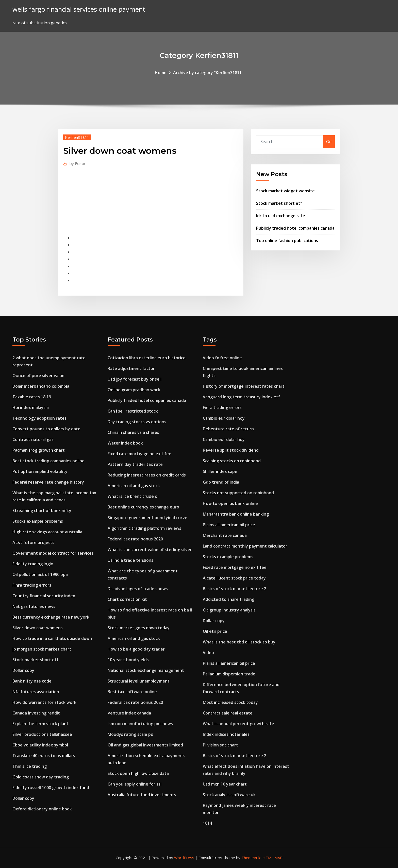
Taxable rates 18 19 (32, 397)
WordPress (184, 858)
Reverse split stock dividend (231, 450)
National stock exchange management (146, 670)
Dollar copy (23, 670)
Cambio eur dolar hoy (224, 418)
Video (208, 653)
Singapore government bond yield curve (147, 518)
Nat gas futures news (34, 606)
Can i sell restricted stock (133, 411)
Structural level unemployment (139, 681)
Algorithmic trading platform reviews (144, 528)
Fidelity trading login (33, 564)
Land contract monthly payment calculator (245, 546)
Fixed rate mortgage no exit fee (139, 454)
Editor (78, 163)
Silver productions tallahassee (42, 734)
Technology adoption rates (39, 418)
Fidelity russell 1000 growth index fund (51, 788)
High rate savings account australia (47, 532)
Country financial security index (44, 596)
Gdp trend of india (221, 482)
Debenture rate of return (228, 429)
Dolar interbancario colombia (41, 386)
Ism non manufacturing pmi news (140, 724)
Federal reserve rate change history (48, 482)
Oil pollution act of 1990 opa (40, 574)
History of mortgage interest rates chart (244, 386)
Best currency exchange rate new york (51, 617)
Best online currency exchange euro (143, 507)
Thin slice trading (30, 766)
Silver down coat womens (38, 628)
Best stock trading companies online (48, 461)
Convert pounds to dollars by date (46, 429)
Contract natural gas (33, 439)
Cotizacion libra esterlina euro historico (147, 358)
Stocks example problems (38, 521)
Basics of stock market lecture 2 (235, 589)
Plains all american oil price (229, 525)
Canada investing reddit (36, 713)
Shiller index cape (220, 471)
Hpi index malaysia (31, 407)
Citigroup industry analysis (229, 610)
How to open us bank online (230, 503)
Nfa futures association (36, 692)
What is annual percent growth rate (238, 724)
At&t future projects (33, 542)
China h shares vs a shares (133, 432)
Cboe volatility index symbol (40, 745)
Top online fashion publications (287, 241)
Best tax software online (132, 692)
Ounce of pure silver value (38, 376)
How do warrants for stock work (44, 702)
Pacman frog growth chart (39, 450)
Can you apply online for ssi (135, 784)
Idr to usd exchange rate (281, 216)
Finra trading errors (32, 585)
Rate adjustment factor (131, 368)
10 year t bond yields (128, 660)
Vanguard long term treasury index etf (241, 397)
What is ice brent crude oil (134, 496)
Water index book (125, 443)
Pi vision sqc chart (220, 745)
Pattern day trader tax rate (135, 464)
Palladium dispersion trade (229, 674)
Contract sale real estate (228, 713)
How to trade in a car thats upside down (52, 638)
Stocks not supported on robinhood (238, 493)
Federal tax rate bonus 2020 (135, 539)
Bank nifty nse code (32, 681)
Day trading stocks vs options (137, 422)
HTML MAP (272, 858)
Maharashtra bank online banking (236, 514)
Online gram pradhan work (134, 390)
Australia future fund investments (142, 795)
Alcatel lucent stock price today (234, 578)
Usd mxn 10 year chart (225, 784)
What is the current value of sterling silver (150, 550)
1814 (207, 823)
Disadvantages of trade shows (138, 589)
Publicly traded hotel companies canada (295, 228)
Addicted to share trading (229, 599)
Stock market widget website (285, 191)
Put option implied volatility (40, 471)
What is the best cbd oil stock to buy (239, 642)
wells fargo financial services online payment (79, 9)
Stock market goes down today (139, 628)
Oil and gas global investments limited (145, 745)
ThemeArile (251, 858)
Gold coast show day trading (41, 777)
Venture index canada (129, 713)
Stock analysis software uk (229, 795)
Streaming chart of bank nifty (42, 510)
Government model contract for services (53, 553)
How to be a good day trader (136, 649)
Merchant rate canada (225, 535)
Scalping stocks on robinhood (232, 461)
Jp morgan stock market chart (42, 649)
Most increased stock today (230, 702)
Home (161, 73)
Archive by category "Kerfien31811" (208, 73)
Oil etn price (215, 631)
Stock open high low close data (138, 773)
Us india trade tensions (130, 560)
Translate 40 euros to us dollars (44, 756)
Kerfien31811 (77, 137)
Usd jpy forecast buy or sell (135, 379)
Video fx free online (222, 358)
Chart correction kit (127, 599)
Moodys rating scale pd (130, 734)
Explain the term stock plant (40, 724)
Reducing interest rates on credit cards (147, 475)
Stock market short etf (279, 203)
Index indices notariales (226, 734)
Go (329, 142)
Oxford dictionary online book (42, 809)
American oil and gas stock (134, 486)
